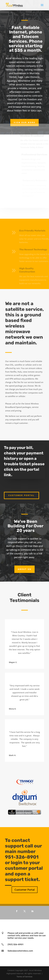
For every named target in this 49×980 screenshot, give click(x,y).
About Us (24, 569)
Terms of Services (24, 977)
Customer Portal (21, 495)
